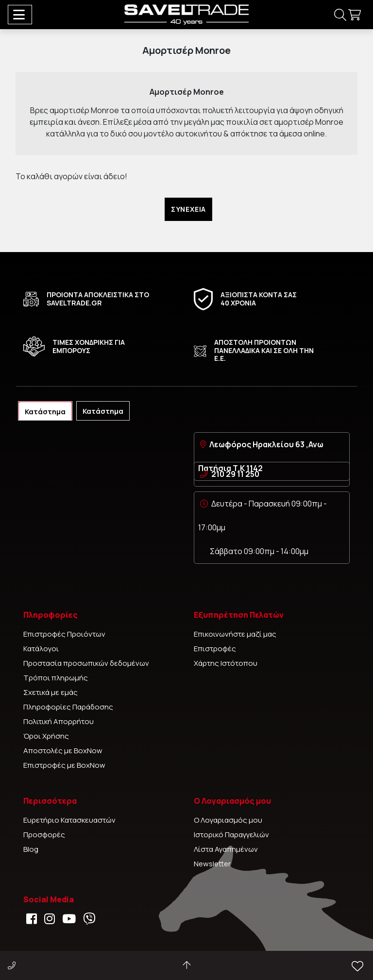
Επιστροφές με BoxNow (64, 765)
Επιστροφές (215, 649)
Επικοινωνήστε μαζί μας (235, 634)
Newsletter (212, 864)
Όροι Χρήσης (46, 736)
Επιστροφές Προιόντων (64, 634)
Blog (31, 849)
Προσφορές (44, 835)
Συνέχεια (188, 209)
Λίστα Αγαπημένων (226, 849)
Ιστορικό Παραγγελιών (231, 835)
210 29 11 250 (235, 474)
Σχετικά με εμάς (51, 692)
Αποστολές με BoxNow (63, 751)
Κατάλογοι (41, 649)
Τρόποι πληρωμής (56, 678)
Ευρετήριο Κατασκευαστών (69, 820)
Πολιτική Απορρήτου (59, 721)
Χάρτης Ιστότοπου (226, 663)
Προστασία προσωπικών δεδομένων (86, 663)
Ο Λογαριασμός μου (228, 820)
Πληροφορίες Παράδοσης (68, 707)
